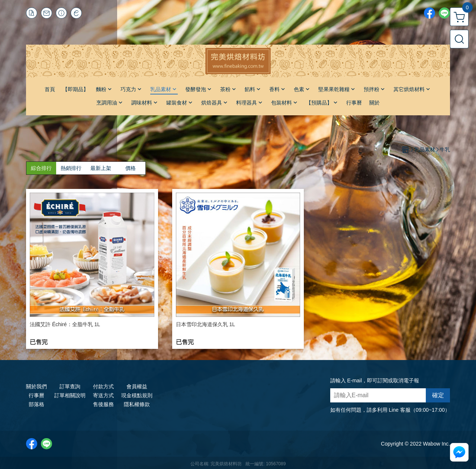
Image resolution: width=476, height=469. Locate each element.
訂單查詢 (70, 386)
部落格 (36, 404)
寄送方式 (103, 395)
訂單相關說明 (70, 395)
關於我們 (36, 386)
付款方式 (103, 386)
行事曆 (36, 395)
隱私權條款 (137, 404)
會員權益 (137, 386)
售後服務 (103, 404)
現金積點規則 (137, 395)
